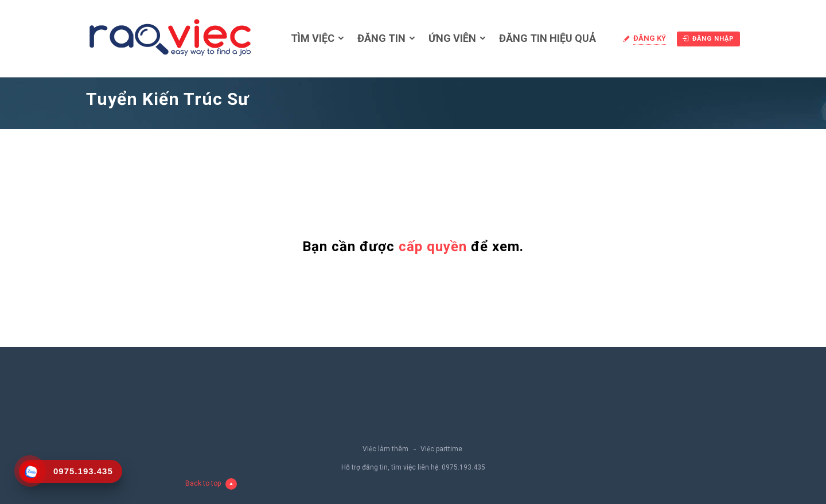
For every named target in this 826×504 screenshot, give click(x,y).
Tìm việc (313, 38)
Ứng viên (452, 38)
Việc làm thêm (385, 449)
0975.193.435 (463, 467)
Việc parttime (441, 449)
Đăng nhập (708, 39)
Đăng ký (650, 38)
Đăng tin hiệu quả (548, 38)
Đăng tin (381, 38)
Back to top (211, 484)
